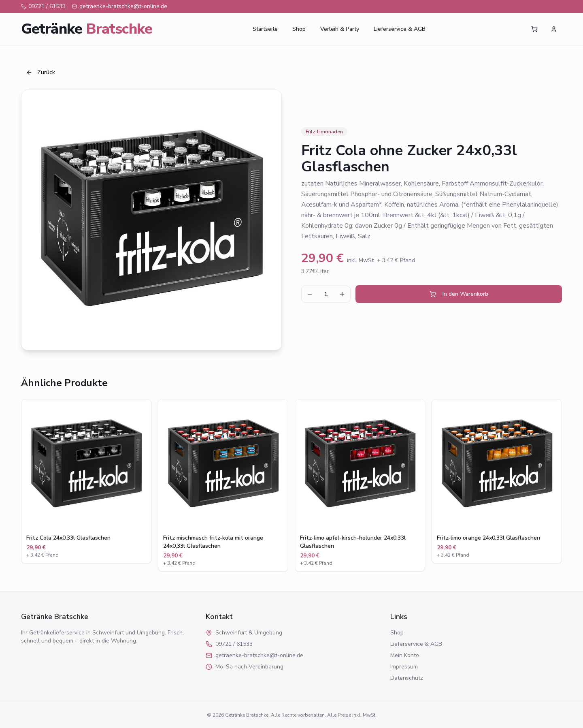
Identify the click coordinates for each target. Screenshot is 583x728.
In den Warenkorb (459, 294)
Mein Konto (405, 655)
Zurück (40, 72)
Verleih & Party (340, 29)
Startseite (265, 29)
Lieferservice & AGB (400, 29)
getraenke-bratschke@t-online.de (120, 6)
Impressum (404, 667)
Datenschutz (407, 678)
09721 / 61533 (43, 6)
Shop (299, 29)
